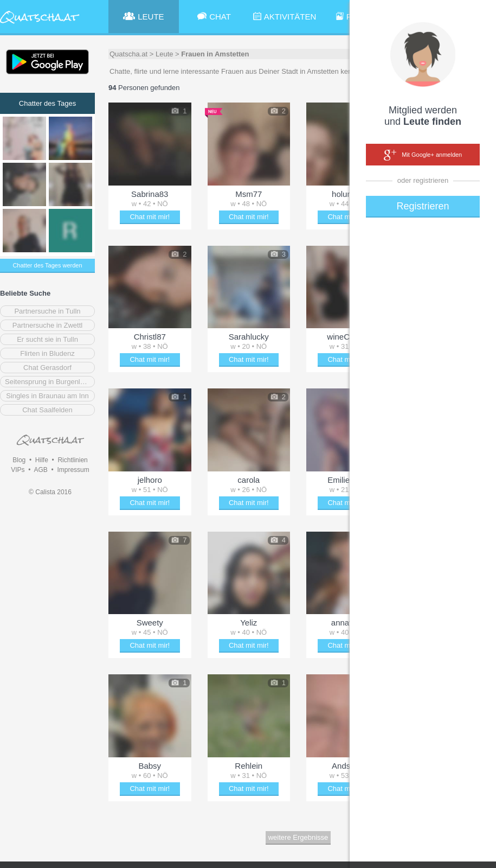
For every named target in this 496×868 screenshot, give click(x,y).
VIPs (18, 470)
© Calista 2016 (50, 492)
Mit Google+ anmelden (423, 155)
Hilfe (42, 460)
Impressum (73, 470)
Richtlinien (72, 460)
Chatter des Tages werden (47, 265)
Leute (165, 54)
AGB (40, 470)
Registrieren (423, 206)
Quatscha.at (128, 54)
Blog (19, 460)
